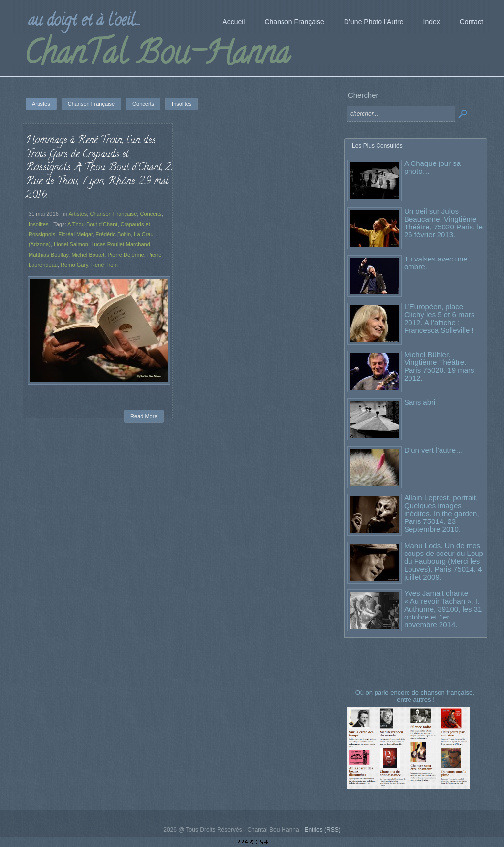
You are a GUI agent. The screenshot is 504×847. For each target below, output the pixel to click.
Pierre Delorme (126, 255)
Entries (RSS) (322, 830)
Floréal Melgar (75, 234)
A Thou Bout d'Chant (92, 224)
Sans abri (420, 402)
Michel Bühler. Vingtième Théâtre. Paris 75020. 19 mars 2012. (439, 366)
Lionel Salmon (71, 244)
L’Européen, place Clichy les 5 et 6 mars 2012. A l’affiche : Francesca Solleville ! (439, 318)
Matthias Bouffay (48, 255)
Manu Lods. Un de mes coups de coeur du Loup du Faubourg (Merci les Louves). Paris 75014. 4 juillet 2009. (444, 561)
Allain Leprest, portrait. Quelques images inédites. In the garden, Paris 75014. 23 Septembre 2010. (442, 513)
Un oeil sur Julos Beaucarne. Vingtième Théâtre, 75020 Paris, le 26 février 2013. (443, 223)
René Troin (104, 265)
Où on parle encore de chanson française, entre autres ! (416, 696)
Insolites (39, 224)
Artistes (78, 214)
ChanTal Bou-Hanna (157, 56)
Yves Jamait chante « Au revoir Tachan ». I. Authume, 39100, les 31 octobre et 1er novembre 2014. (443, 609)
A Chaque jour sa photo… (432, 167)
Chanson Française (113, 214)
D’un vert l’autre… (434, 450)
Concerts (151, 214)
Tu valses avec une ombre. (436, 263)
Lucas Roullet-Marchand (121, 244)
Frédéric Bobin (113, 234)
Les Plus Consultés (377, 146)
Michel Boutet (88, 255)
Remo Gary (74, 265)
